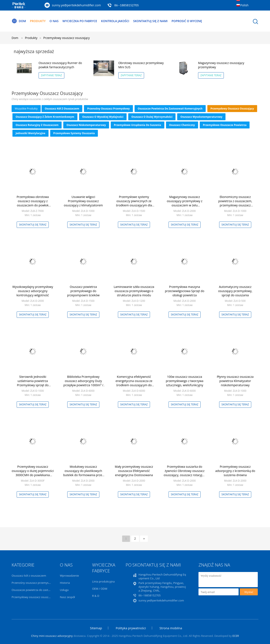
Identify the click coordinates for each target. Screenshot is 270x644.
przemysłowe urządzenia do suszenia (138, 125)
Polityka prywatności (131, 628)
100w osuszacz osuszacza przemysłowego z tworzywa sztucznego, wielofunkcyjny (185, 381)
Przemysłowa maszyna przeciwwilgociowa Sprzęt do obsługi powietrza (185, 291)
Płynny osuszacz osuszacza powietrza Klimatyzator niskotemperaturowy (235, 381)
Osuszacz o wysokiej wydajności (103, 117)
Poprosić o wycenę (187, 21)
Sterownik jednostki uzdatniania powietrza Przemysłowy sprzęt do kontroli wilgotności (33, 383)
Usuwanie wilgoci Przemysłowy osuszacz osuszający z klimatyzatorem (83, 201)
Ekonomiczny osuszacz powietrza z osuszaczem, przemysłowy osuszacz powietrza (235, 203)
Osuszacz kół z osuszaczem (62, 109)
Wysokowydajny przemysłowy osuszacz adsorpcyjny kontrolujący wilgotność (33, 291)
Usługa (64, 590)
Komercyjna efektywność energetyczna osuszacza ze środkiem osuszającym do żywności (134, 383)
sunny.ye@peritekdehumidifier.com (76, 5)
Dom (19, 21)
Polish (244, 5)
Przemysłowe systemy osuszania (74, 133)
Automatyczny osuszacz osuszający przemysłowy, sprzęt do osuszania (235, 291)
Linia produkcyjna (103, 581)
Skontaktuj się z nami (150, 21)
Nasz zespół (67, 597)
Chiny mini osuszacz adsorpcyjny (52, 636)
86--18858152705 (127, 5)
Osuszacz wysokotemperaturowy (201, 117)
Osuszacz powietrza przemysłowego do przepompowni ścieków (83, 291)
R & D (96, 596)
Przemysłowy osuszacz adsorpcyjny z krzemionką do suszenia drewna (235, 471)
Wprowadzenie (69, 576)
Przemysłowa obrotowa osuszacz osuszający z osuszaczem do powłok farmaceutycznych (33, 203)
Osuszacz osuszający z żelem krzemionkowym (45, 117)
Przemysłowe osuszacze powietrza (225, 125)
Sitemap (96, 628)
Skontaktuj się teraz (33, 225)
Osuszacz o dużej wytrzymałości (152, 117)
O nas (54, 21)
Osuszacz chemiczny (182, 125)
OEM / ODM (100, 589)
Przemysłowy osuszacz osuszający (66, 38)
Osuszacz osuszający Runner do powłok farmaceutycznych (60, 65)
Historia (65, 583)
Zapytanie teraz (51, 75)
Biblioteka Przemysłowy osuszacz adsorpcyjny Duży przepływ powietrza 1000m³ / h (83, 383)
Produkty (38, 21)
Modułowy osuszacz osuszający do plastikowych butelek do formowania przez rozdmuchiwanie (83, 473)
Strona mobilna (171, 628)
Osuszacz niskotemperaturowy (86, 125)
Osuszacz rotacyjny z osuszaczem (37, 125)
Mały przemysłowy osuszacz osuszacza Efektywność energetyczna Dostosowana (134, 471)
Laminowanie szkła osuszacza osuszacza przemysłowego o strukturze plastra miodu (134, 291)
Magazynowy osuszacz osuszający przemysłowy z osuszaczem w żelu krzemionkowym (185, 203)
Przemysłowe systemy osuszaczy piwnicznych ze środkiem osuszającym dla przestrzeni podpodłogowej (134, 203)
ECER (236, 636)
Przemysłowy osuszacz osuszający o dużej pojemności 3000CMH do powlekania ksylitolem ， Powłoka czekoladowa (33, 475)
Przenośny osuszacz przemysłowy (108, 109)
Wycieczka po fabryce (80, 21)
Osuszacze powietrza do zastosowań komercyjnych (170, 109)
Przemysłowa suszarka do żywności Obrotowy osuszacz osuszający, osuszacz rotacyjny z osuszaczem (185, 473)
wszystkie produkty (26, 109)
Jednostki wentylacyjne (30, 133)
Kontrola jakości (115, 21)
